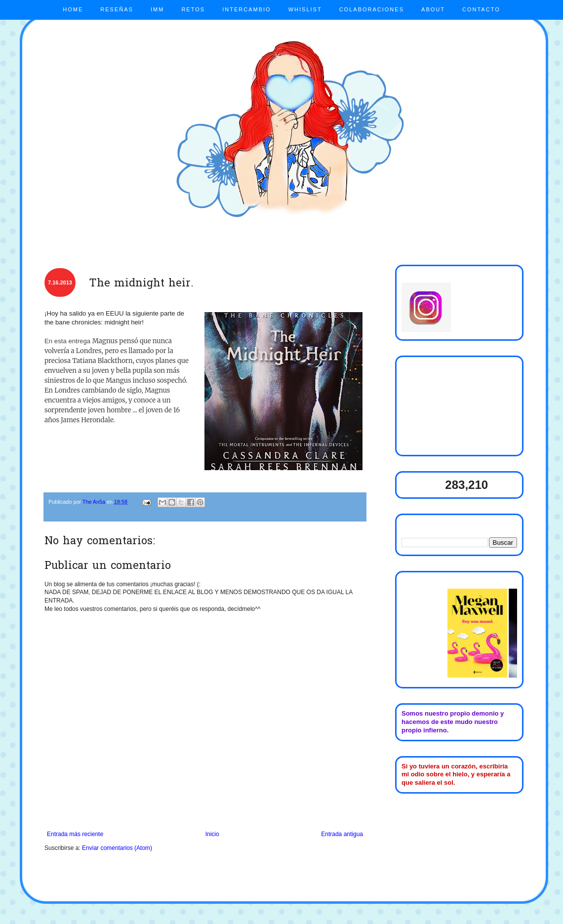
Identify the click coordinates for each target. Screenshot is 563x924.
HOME (73, 9)
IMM (157, 9)
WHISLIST (305, 9)
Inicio (212, 834)
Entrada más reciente (75, 834)
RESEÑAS (117, 9)
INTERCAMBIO (246, 9)
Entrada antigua (342, 834)
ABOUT (433, 9)
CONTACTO (481, 9)
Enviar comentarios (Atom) (117, 848)
